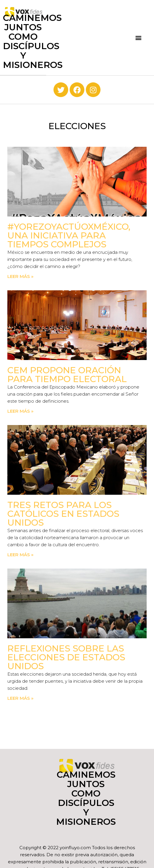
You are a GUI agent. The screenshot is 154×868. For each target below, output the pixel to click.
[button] (138, 38)
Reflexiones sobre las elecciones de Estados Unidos (66, 657)
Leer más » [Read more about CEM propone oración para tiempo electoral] (20, 411)
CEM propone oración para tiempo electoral (67, 375)
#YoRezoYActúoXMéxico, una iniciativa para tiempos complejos (69, 235)
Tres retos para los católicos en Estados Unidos (63, 514)
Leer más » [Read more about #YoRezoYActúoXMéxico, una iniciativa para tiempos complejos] (20, 276)
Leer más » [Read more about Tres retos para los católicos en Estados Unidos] (20, 555)
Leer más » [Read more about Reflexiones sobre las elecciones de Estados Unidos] (20, 698)
